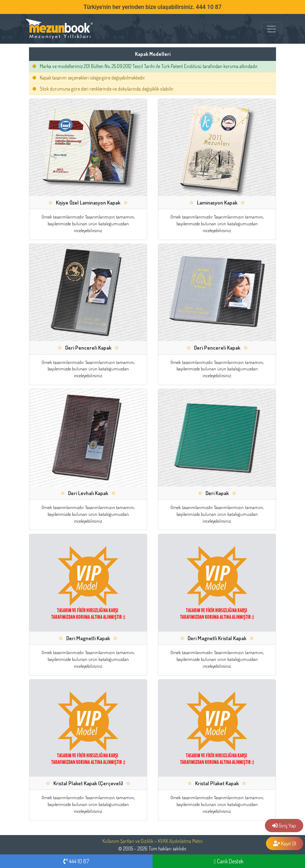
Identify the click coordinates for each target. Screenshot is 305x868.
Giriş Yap (284, 825)
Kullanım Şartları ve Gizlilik (128, 841)
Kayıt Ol (285, 843)
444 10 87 (76, 861)
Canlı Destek (229, 861)
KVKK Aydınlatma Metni (180, 841)
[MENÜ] (271, 29)
